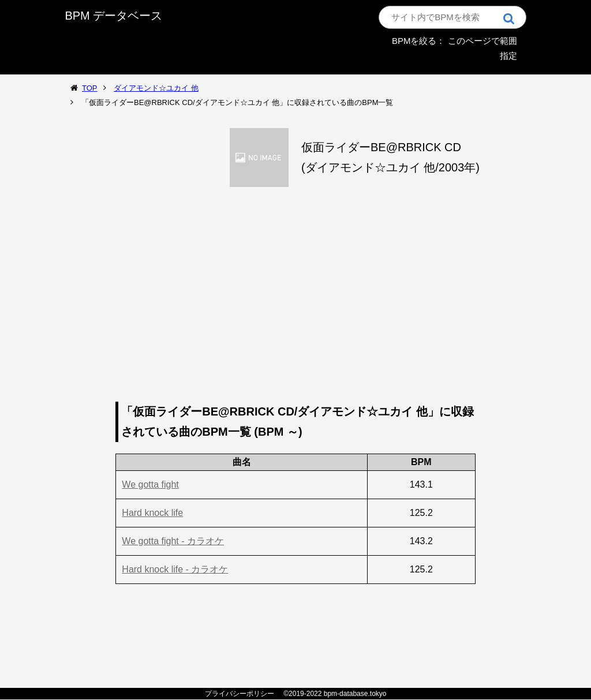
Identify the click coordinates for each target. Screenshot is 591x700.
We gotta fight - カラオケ (173, 541)
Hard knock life (152, 513)
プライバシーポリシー (240, 694)
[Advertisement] (296, 298)
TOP (90, 88)
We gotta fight (150, 484)
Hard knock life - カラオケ (175, 569)
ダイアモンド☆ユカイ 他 (156, 88)
